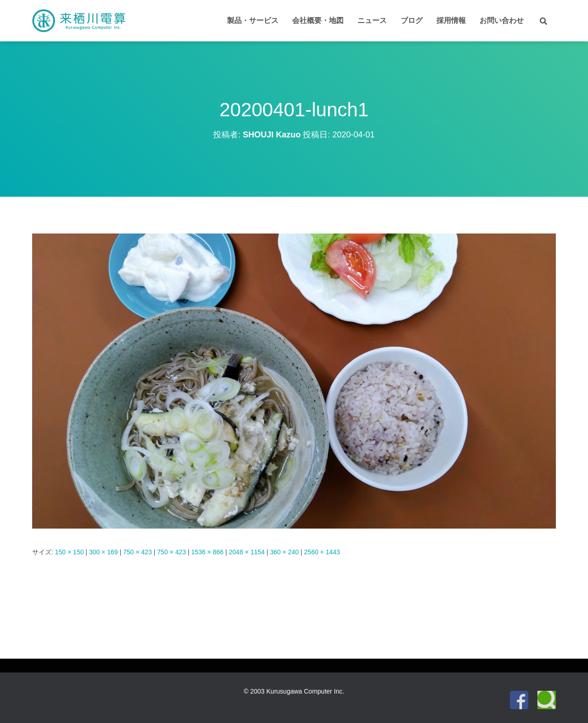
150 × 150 (70, 552)
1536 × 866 (207, 552)
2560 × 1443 (322, 552)
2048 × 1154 (247, 552)
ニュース (372, 20)
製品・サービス (253, 20)
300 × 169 (104, 552)
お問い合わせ (502, 20)
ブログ (412, 20)
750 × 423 (138, 552)
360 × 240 (285, 552)
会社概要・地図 (318, 20)
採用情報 (451, 20)
